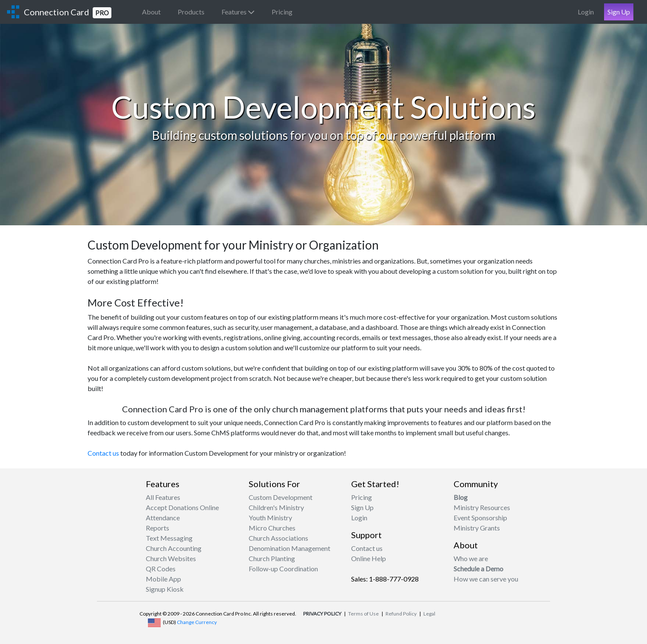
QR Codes (161, 569)
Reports (157, 528)
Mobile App (163, 579)
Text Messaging (169, 538)
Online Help (369, 558)
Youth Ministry (270, 518)
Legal (429, 614)
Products (191, 12)
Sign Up (619, 12)
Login (586, 12)
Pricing (282, 12)
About (151, 12)
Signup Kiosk (165, 589)
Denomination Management (289, 548)
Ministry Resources (482, 507)
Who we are (471, 558)
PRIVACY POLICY (322, 614)
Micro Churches (272, 528)
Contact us (103, 453)
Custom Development (281, 497)
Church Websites (171, 558)
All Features (163, 497)
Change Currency (197, 622)
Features (238, 12)
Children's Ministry (276, 507)
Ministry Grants (477, 528)
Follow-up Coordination (283, 569)
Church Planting (272, 558)
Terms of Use (363, 614)
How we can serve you (486, 579)
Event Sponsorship (480, 518)
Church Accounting (174, 548)
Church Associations (278, 538)
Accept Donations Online (182, 507)
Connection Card (68, 13)
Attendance (163, 518)
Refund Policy (401, 614)
